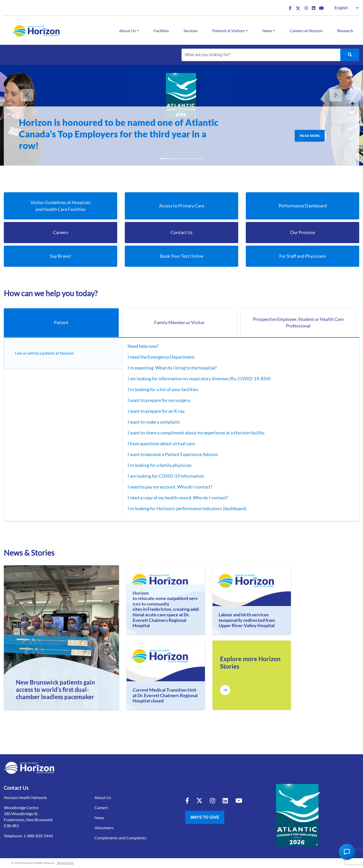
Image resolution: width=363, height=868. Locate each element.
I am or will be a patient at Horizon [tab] (46, 353)
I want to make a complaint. (151, 422)
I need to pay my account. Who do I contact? (166, 487)
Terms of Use (65, 863)
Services (191, 31)
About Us (128, 31)
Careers (101, 808)
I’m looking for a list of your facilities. (160, 390)
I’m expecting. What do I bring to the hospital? (169, 368)
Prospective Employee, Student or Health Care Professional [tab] (298, 323)
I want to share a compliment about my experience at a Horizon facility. (193, 433)
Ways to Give (205, 818)
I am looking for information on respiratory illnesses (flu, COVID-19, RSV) (195, 379)
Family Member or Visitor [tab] (179, 323)
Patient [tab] (61, 323)
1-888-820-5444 (38, 836)
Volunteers (104, 828)
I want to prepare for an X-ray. (153, 411)
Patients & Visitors (229, 31)
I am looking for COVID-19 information (162, 476)
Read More (310, 136)
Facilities (161, 31)
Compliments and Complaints (120, 838)
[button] (27, 95)
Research (345, 31)
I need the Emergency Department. (158, 357)
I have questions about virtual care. (158, 444)
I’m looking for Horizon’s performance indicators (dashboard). (184, 509)
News (267, 31)
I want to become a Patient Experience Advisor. (170, 455)
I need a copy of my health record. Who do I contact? (174, 498)
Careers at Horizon (306, 31)
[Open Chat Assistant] (347, 852)
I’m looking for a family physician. (156, 465)
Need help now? (140, 346)
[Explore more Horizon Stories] (225, 690)
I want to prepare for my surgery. (156, 400)
